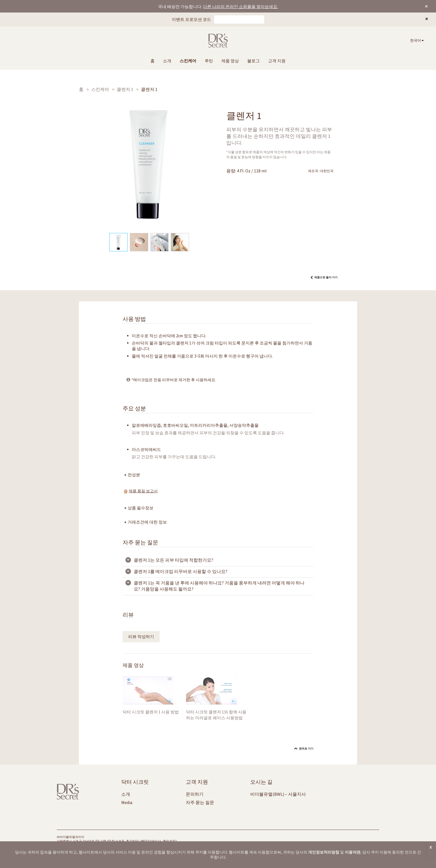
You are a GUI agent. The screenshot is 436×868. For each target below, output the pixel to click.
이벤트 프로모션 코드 (191, 19)
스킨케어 (188, 61)
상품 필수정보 (141, 508)
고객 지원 (277, 61)
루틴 (209, 61)
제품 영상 (230, 61)
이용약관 (353, 852)
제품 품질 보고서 (143, 491)
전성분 (134, 475)
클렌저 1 (125, 89)
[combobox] (417, 41)
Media (127, 802)
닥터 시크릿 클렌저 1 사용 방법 (151, 712)
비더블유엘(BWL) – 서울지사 (278, 794)
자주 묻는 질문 (200, 802)
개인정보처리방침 (324, 852)
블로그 (253, 61)
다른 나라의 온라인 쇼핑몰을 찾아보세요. (241, 7)
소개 (167, 61)
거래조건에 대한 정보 (148, 522)
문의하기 (195, 794)
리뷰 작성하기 (141, 637)
